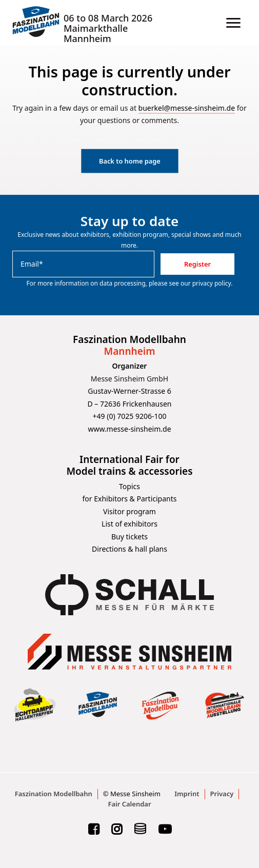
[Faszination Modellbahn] (36, 23)
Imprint (187, 794)
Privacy (222, 794)
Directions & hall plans (129, 549)
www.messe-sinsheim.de (129, 429)
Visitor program (129, 511)
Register (197, 264)
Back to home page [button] (130, 161)
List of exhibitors (129, 524)
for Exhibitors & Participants (130, 499)
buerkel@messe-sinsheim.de (187, 108)
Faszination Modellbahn (54, 794)
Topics (129, 486)
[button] (233, 23)
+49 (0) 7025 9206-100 (130, 416)
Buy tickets (129, 537)
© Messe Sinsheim (132, 794)
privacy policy (212, 283)
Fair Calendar (129, 804)
